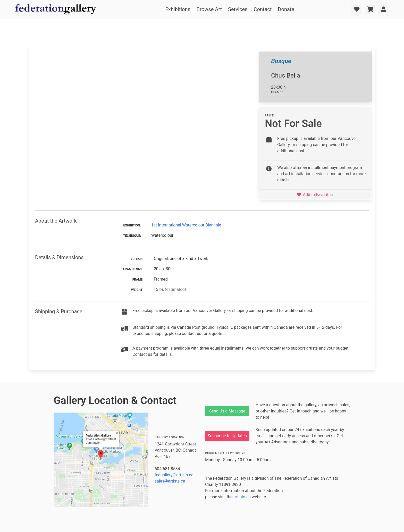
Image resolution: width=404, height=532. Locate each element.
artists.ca (242, 497)
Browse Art (209, 9)
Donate (286, 9)
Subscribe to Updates (227, 436)
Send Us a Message (227, 411)
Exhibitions (178, 9)
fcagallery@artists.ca (174, 475)
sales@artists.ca (170, 481)
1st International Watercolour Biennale (186, 225)
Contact (263, 9)
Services (238, 9)
